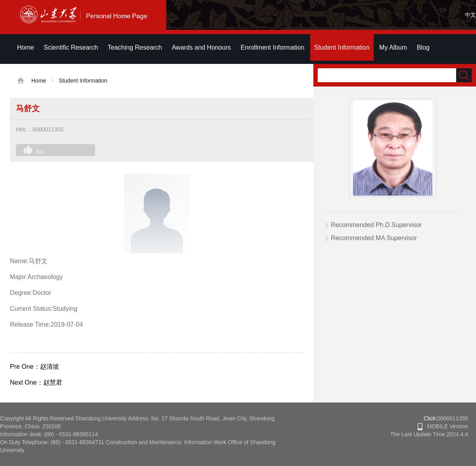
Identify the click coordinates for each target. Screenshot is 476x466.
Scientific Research (71, 47)
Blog (423, 47)
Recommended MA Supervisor (374, 238)
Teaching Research (135, 47)
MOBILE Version (443, 426)
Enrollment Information (273, 47)
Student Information (342, 47)
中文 (470, 15)
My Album (393, 47)
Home (26, 47)
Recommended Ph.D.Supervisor (376, 225)
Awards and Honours (201, 47)
